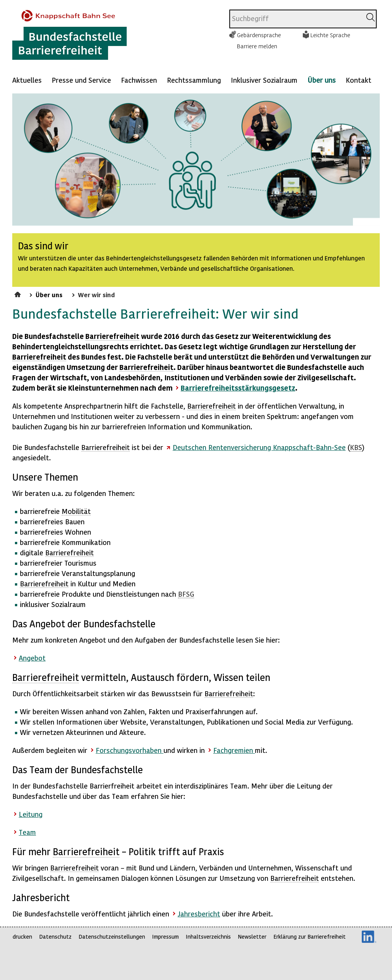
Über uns (322, 80)
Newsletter (252, 937)
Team (27, 832)
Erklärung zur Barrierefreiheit (310, 937)
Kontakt (359, 80)
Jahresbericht (199, 914)
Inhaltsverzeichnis (208, 937)
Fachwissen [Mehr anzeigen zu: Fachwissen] (139, 80)
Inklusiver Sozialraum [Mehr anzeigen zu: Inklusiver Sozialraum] (264, 80)
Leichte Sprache (330, 35)
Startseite (19, 293)
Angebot (32, 658)
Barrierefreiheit (112, 336)
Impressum (165, 937)
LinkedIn (369, 937)
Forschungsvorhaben (130, 750)
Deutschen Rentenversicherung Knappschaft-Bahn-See (259, 447)
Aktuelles (27, 80)
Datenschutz (55, 937)
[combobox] (296, 19)
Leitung (31, 814)
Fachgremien (234, 750)
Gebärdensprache (259, 35)
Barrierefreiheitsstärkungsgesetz (238, 388)
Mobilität (76, 511)
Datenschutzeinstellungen (112, 937)
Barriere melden (257, 46)
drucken (22, 937)
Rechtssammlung (194, 80)
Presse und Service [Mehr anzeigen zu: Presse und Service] (81, 80)
